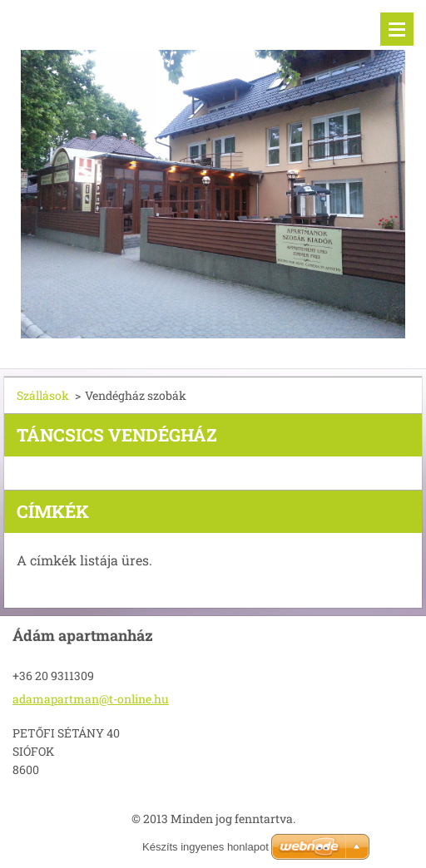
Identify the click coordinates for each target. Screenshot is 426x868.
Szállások (43, 395)
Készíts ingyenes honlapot (206, 847)
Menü (397, 29)
